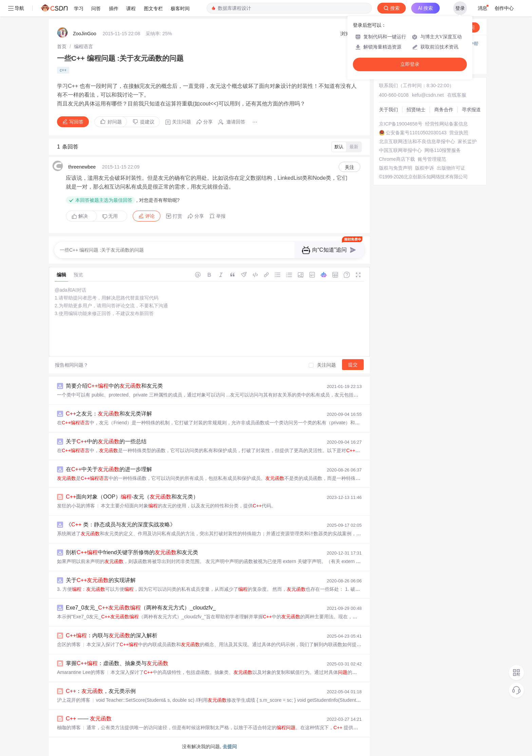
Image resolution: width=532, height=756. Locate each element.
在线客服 (457, 95)
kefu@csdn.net (428, 95)
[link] (62, 46)
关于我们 (388, 110)
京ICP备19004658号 (401, 124)
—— (89, 719)
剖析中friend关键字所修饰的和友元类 (132, 552)
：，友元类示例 (101, 691)
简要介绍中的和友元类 (114, 386)
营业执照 (459, 133)
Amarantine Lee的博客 (81, 672)
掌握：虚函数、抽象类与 (117, 663)
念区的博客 (69, 644)
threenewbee (82, 167)
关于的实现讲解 (101, 580)
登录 (460, 8)
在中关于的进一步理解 (109, 469)
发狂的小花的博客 (76, 506)
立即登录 (410, 64)
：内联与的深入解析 (112, 635)
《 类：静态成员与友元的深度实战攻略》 (121, 525)
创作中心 (504, 8)
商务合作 (444, 110)
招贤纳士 (416, 110)
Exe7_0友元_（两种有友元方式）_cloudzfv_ (141, 608)
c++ (63, 70)
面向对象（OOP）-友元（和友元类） (132, 497)
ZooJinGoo (84, 34)
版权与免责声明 (396, 168)
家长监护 (467, 141)
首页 (62, 46)
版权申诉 (424, 168)
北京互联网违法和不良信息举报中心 (417, 141)
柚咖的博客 (69, 728)
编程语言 (83, 46)
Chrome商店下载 (397, 159)
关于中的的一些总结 (106, 441)
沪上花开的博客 (74, 700)
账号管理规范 (432, 159)
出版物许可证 (451, 168)
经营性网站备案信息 (446, 124)
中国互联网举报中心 (400, 150)
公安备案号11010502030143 (416, 133)
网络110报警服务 (443, 150)
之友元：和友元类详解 (109, 414)
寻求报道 (471, 110)
